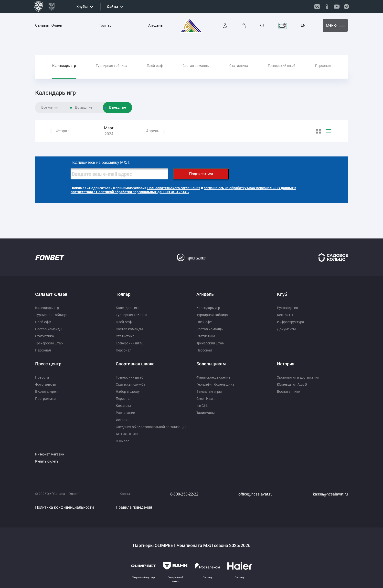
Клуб (282, 294)
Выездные (117, 107)
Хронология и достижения (298, 377)
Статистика (239, 66)
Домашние (83, 107)
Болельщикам (211, 364)
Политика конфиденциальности (64, 507)
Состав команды (196, 66)
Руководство (287, 308)
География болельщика (215, 384)
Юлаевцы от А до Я (292, 384)
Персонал (323, 66)
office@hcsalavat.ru (255, 494)
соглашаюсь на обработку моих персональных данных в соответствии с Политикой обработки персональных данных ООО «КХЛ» (183, 190)
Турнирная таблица (112, 66)
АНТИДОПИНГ (128, 434)
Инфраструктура (291, 322)
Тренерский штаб (282, 66)
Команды (123, 406)
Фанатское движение (213, 377)
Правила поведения (134, 507)
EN (303, 25)
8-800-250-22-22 (184, 494)
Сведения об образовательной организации (151, 427)
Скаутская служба (131, 384)
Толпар (105, 25)
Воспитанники (289, 392)
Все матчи (49, 107)
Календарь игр (64, 66)
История (123, 420)
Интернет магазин (50, 454)
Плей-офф (155, 66)
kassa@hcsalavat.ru (330, 494)
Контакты (285, 315)
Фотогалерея (46, 384)
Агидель (155, 25)
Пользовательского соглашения (174, 188)
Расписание (125, 413)
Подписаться (201, 174)
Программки (45, 399)
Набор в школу (128, 392)
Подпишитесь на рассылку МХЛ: (100, 162)
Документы (286, 329)
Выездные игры (209, 392)
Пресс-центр (48, 364)
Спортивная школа (135, 364)
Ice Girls (202, 406)
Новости (42, 377)
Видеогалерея (46, 392)
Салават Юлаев (49, 25)
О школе (122, 441)
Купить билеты (47, 461)
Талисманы (206, 413)
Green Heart (206, 399)
